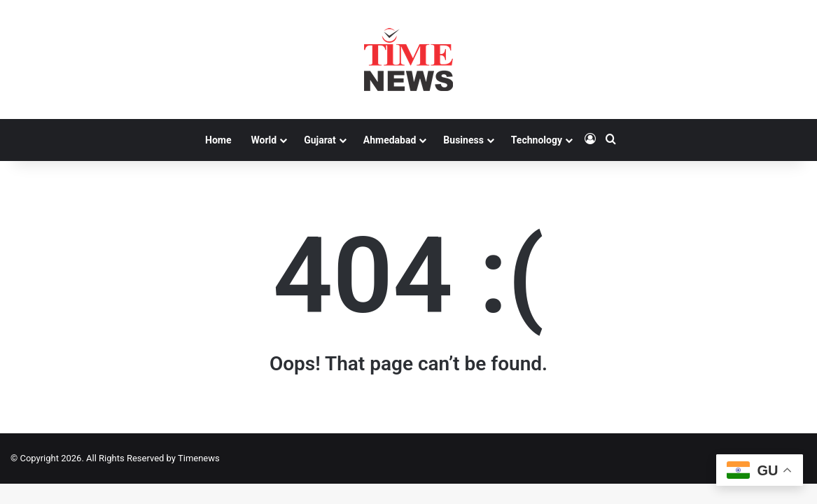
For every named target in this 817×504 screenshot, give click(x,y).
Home (218, 140)
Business (463, 140)
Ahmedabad (390, 140)
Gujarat (320, 140)
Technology (537, 140)
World (264, 140)
